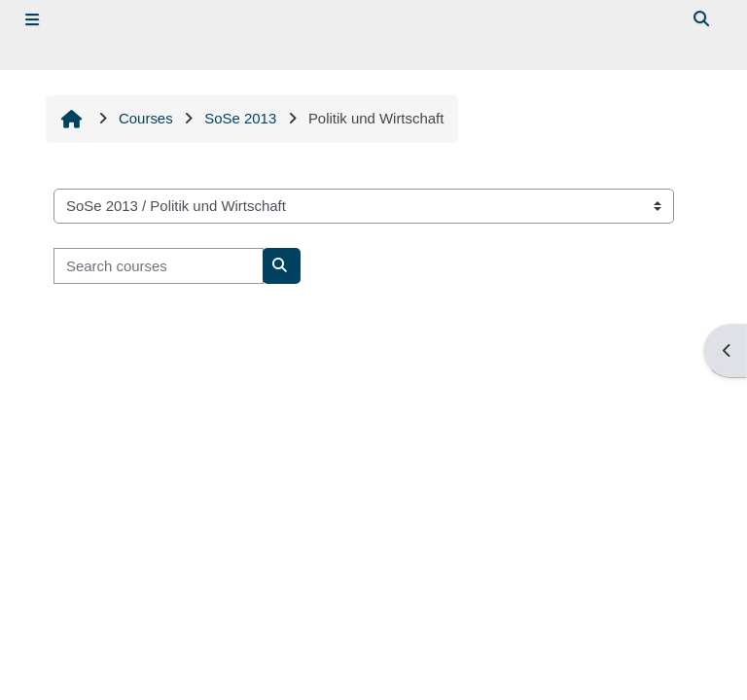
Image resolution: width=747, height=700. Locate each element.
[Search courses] (159, 265)
